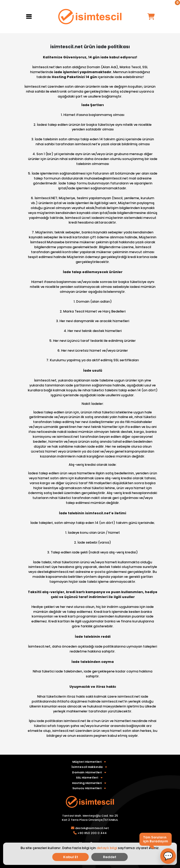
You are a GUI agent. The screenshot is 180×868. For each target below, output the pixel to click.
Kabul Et (71, 857)
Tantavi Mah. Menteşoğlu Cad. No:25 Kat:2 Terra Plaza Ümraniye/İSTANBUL (90, 818)
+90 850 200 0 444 (92, 833)
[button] (168, 856)
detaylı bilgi (107, 848)
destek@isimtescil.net (92, 828)
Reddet (110, 857)
